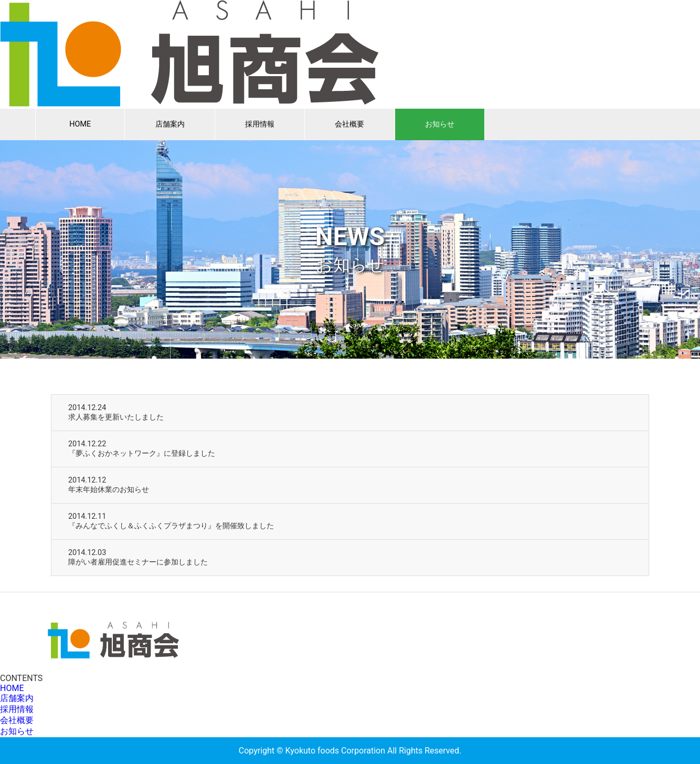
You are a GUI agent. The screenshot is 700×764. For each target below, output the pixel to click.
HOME (80, 124)
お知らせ (440, 124)
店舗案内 (170, 124)
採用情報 (260, 124)
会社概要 (349, 124)
